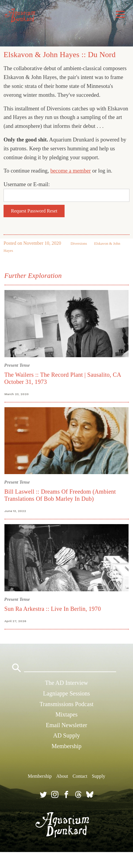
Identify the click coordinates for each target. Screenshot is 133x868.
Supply (98, 776)
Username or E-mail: (27, 184)
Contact (80, 776)
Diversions (79, 244)
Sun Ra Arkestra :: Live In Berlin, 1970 (53, 609)
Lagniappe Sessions (66, 693)
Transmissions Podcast (66, 704)
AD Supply (66, 735)
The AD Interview (67, 683)
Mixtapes (66, 714)
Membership (66, 746)
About (62, 776)
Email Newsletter (66, 725)
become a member (71, 171)
